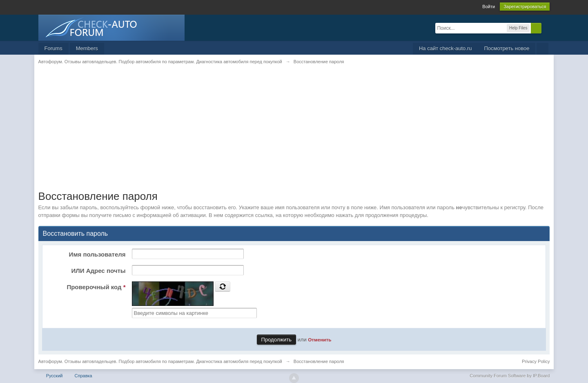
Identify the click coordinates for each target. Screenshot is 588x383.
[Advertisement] (283, 133)
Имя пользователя (97, 254)
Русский (55, 376)
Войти (489, 7)
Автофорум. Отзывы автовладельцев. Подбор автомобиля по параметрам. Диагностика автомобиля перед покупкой (160, 361)
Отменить (320, 340)
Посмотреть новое (507, 48)
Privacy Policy (536, 361)
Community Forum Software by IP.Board (510, 376)
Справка (84, 376)
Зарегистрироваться (525, 7)
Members (87, 48)
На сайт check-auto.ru (445, 48)
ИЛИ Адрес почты (98, 271)
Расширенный (546, 28)
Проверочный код (96, 287)
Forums (53, 48)
